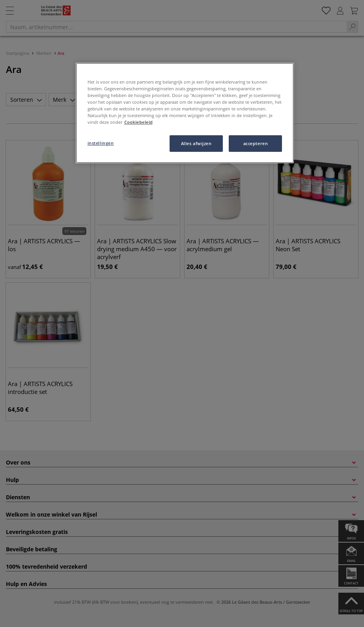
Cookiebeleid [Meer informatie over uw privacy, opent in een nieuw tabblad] (138, 122)
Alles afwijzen (196, 143)
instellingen (101, 143)
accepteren (256, 143)
